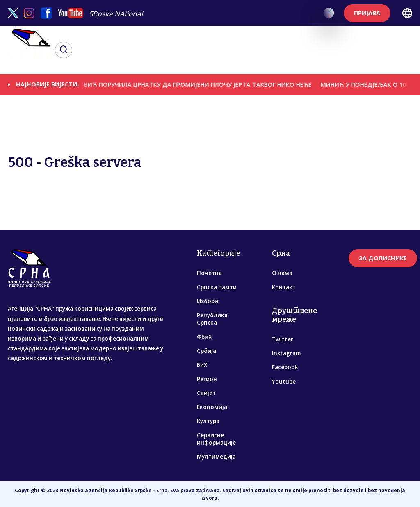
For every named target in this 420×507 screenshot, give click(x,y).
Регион (207, 379)
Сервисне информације (216, 439)
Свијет (206, 393)
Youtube (284, 382)
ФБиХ (204, 337)
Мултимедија (216, 457)
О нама (282, 273)
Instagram (286, 353)
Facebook (285, 367)
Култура (208, 421)
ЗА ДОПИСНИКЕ (383, 258)
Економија (212, 407)
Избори (208, 301)
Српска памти (217, 287)
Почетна (209, 273)
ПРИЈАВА (367, 13)
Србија (207, 351)
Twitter (283, 339)
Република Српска (212, 319)
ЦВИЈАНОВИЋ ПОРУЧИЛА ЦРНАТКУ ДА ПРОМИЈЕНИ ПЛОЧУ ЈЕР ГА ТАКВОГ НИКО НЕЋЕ (192, 84)
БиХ (202, 365)
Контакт (284, 287)
